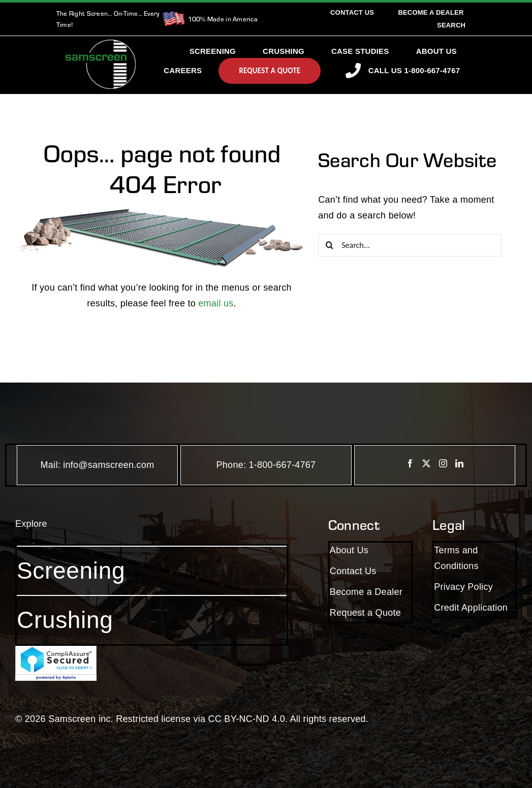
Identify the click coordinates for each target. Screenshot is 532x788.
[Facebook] (410, 463)
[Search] (451, 25)
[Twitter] (426, 463)
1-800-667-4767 (283, 465)
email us (216, 303)
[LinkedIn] (459, 463)
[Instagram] (443, 463)
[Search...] (410, 245)
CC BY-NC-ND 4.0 (247, 719)
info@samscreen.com (108, 465)
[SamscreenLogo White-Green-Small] (101, 44)
